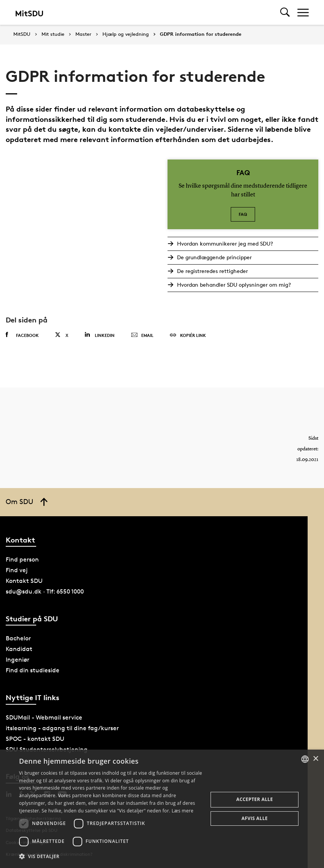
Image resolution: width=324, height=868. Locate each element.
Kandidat (19, 649)
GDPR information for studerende (201, 34)
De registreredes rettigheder (212, 271)
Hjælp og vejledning (126, 34)
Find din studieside (33, 670)
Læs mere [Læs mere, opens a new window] (183, 811)
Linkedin (100, 335)
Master (83, 34)
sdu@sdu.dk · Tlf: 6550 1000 (45, 591)
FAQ (243, 214)
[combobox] (305, 759)
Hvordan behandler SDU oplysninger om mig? (234, 285)
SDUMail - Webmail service (44, 717)
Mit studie (53, 34)
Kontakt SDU (24, 581)
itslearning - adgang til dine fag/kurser (62, 728)
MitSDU (22, 34)
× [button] (315, 759)
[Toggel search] (285, 12)
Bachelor (18, 638)
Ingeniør (18, 660)
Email (142, 335)
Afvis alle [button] (255, 818)
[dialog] (162, 809)
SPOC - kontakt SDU (35, 739)
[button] (111, 857)
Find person (22, 559)
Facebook (22, 335)
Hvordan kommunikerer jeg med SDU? (225, 243)
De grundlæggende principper (214, 257)
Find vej (17, 570)
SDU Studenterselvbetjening (47, 749)
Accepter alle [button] (255, 799)
